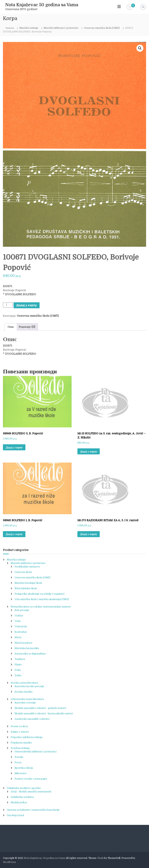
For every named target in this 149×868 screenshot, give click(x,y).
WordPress (9, 862)
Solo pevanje (22, 610)
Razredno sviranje (25, 703)
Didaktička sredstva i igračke (24, 788)
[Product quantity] (8, 305)
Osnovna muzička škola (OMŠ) (102, 28)
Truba (18, 675)
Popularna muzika (21, 743)
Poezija (19, 757)
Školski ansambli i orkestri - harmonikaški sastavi (44, 714)
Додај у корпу (27, 305)
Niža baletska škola (26, 588)
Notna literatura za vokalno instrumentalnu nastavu (41, 607)
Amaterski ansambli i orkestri (32, 719)
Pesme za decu (19, 726)
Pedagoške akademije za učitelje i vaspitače (40, 594)
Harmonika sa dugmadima (30, 654)
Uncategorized (15, 815)
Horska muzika (23, 692)
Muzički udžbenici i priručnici (61, 28)
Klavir (18, 637)
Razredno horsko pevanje (29, 686)
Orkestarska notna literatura (27, 699)
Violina (19, 616)
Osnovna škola (23, 572)
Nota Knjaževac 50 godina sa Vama (42, 5)
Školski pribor (19, 803)
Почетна (10, 28)
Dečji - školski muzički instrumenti (31, 792)
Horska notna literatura (24, 683)
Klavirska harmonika (27, 648)
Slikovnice (21, 773)
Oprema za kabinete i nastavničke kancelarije (33, 810)
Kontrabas (21, 632)
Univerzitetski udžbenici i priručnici (36, 752)
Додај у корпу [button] (14, 447)
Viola (18, 621)
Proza (18, 763)
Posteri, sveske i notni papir (31, 779)
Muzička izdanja (29, 28)
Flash (100, 858)
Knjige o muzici (20, 732)
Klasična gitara (23, 643)
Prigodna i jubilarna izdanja (27, 737)
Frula (18, 670)
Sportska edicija (24, 768)
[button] (140, 48)
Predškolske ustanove (27, 567)
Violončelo (21, 627)
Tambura (20, 659)
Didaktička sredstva (22, 797)
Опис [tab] (11, 327)
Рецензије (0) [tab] (27, 327)
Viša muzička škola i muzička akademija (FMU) (42, 599)
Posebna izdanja (20, 748)
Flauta (18, 665)
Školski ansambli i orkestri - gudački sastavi (40, 708)
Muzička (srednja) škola (28, 583)
